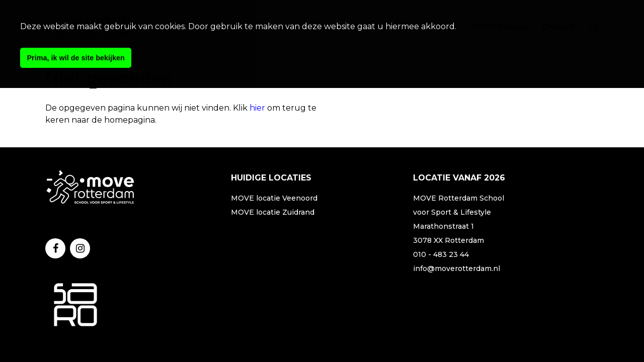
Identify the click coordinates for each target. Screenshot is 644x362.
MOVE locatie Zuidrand (273, 212)
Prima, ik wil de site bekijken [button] (76, 58)
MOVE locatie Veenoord (274, 198)
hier (257, 108)
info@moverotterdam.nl (457, 268)
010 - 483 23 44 (441, 254)
